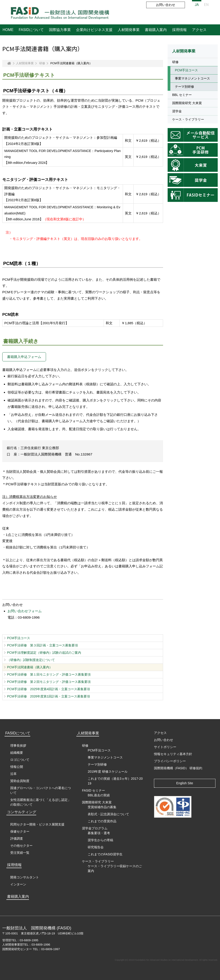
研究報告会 (96, 847)
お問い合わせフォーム (25, 611)
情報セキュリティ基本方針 (173, 754)
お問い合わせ (166, 5)
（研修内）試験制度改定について (31, 660)
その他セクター (21, 846)
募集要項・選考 (99, 833)
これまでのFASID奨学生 (105, 854)
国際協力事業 (60, 30)
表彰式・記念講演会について (108, 814)
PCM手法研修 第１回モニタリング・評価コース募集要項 (49, 674)
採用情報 (179, 30)
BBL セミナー (182, 95)
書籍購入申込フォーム (24, 357)
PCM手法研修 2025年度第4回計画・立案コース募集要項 (49, 689)
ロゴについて (20, 760)
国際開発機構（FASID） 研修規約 (178, 768)
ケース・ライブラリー (188, 119)
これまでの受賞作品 (102, 821)
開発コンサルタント (25, 877)
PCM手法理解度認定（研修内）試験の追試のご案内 (44, 653)
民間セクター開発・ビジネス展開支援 (37, 824)
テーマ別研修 (184, 87)
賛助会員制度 (20, 781)
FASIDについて (31, 30)
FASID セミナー (93, 790)
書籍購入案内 (156, 30)
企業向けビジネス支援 (94, 30)
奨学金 (177, 111)
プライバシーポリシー (170, 761)
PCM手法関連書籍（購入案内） (30, 667)
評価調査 (17, 839)
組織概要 (17, 753)
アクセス (199, 30)
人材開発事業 (129, 30)
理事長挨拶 (18, 746)
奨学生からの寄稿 (100, 840)
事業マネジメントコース (192, 78)
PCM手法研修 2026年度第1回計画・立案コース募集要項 (49, 696)
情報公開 (17, 767)
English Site (185, 783)
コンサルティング (22, 812)
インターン (18, 884)
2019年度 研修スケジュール (108, 772)
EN (206, 4)
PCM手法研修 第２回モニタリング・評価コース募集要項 (49, 682)
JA (197, 4)
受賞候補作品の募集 (102, 807)
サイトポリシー (165, 747)
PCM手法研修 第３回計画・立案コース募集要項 (42, 645)
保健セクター (20, 831)
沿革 (13, 774)
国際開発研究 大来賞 (187, 103)
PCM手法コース (19, 638)
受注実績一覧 (20, 853)
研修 (42, 63)
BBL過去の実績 (99, 795)
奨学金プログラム (95, 828)
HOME (8, 30)
